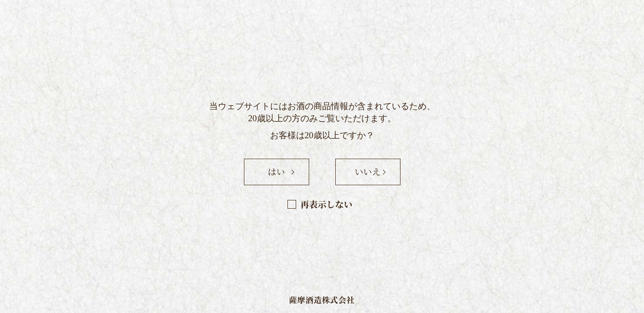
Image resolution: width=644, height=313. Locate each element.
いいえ (368, 171)
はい (277, 171)
